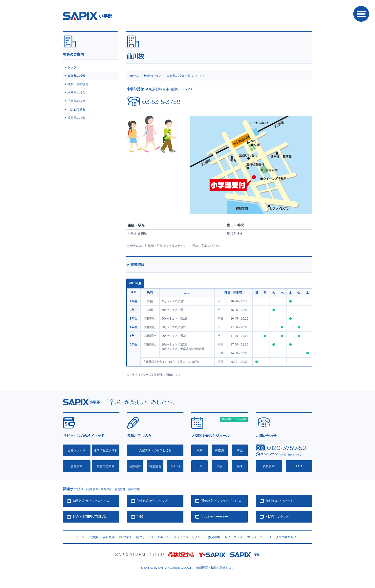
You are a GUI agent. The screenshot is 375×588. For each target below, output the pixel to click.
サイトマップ (234, 537)
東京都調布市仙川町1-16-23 (170, 89)
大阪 (220, 466)
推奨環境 (214, 537)
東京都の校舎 (76, 76)
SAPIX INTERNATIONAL (89, 517)
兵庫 (240, 466)
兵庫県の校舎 (76, 118)
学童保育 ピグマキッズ (152, 501)
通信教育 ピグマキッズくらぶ (221, 501)
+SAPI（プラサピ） (279, 517)
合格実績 (77, 466)
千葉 (199, 466)
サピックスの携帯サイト (283, 537)
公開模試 (135, 466)
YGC (140, 517)
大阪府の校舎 (76, 109)
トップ (72, 67)
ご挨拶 (94, 537)
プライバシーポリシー (188, 537)
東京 (199, 450)
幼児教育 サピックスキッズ (91, 501)
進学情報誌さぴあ (106, 450)
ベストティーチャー (215, 517)
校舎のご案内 (153, 76)
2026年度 (135, 283)
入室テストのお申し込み (155, 450)
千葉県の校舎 (76, 101)
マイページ (255, 537)
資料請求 (269, 466)
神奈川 (220, 450)
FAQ (299, 466)
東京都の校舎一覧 (178, 76)
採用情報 (125, 537)
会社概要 (109, 537)
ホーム (134, 76)
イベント (175, 466)
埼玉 (240, 450)
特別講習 (155, 466)
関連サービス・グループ (153, 537)
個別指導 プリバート (279, 501)
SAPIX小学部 (88, 16)
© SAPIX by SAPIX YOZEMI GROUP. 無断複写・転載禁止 (188, 568)
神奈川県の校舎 (78, 84)
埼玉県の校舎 (76, 93)
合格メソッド (77, 450)
